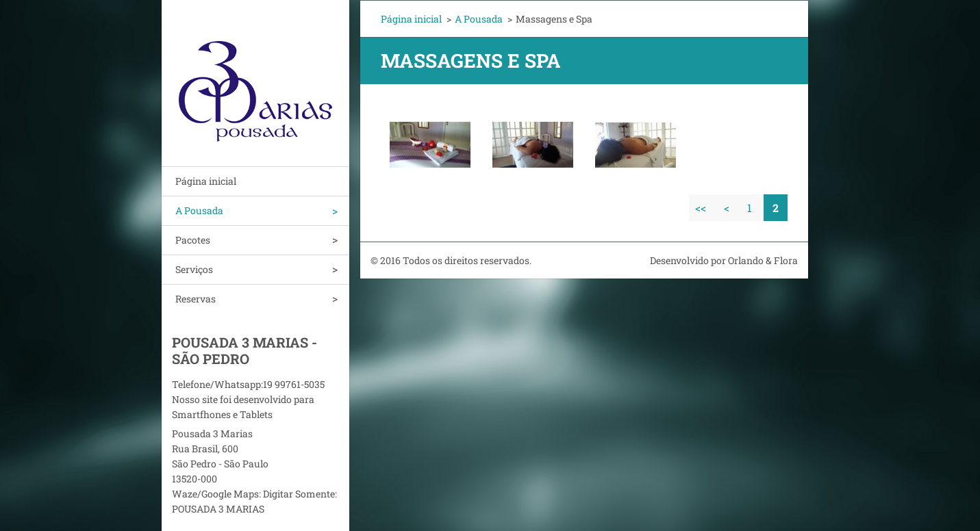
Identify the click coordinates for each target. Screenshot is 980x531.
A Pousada (199, 210)
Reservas (196, 299)
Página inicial (206, 181)
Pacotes (193, 240)
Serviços (194, 269)
